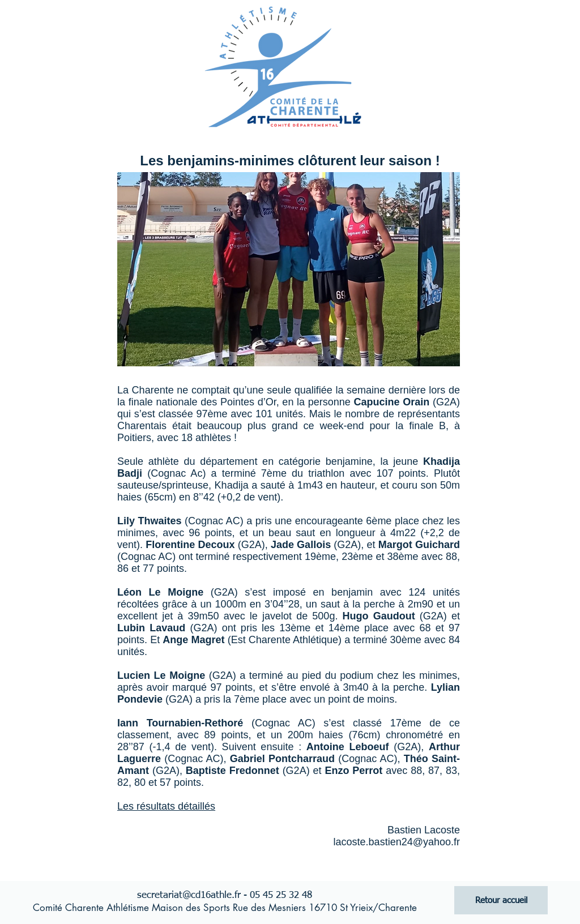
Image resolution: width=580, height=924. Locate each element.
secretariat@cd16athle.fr (189, 895)
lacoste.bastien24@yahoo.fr (397, 842)
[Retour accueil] (501, 900)
